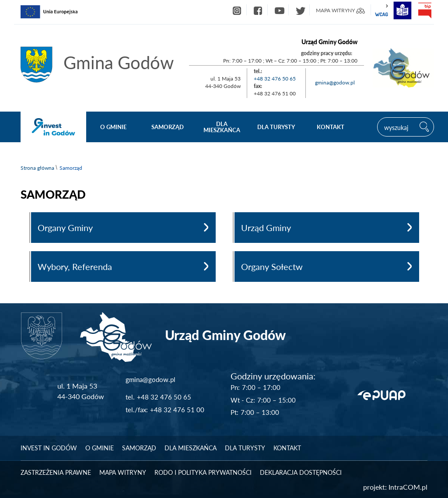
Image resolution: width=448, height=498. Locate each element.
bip (424, 11)
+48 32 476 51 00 (177, 410)
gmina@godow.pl (335, 82)
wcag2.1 (381, 11)
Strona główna (37, 168)
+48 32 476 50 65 (275, 79)
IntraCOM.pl (408, 487)
